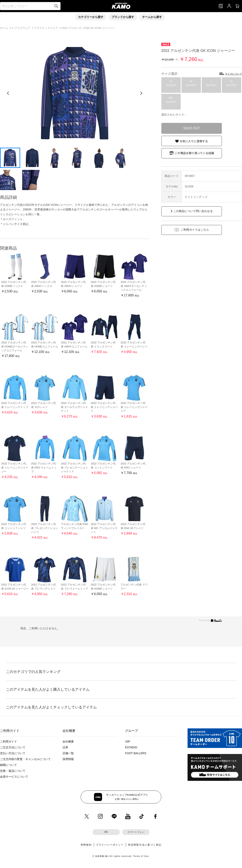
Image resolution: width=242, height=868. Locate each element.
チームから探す (152, 17)
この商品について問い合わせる (193, 211)
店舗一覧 (68, 753)
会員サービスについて (14, 777)
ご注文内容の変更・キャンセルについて (25, 759)
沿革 (65, 747)
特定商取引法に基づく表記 (145, 845)
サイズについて (234, 74)
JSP (128, 741)
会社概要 (68, 741)
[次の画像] (141, 93)
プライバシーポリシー (110, 845)
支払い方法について (13, 753)
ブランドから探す (123, 17)
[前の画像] (8, 93)
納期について (8, 765)
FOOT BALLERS (136, 753)
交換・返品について (13, 771)
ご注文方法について (13, 747)
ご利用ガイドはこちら (195, 230)
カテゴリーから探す (91, 17)
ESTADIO (131, 747)
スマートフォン (136, 832)
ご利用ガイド (8, 741)
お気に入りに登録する (194, 141)
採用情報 (68, 759)
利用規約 (86, 845)
